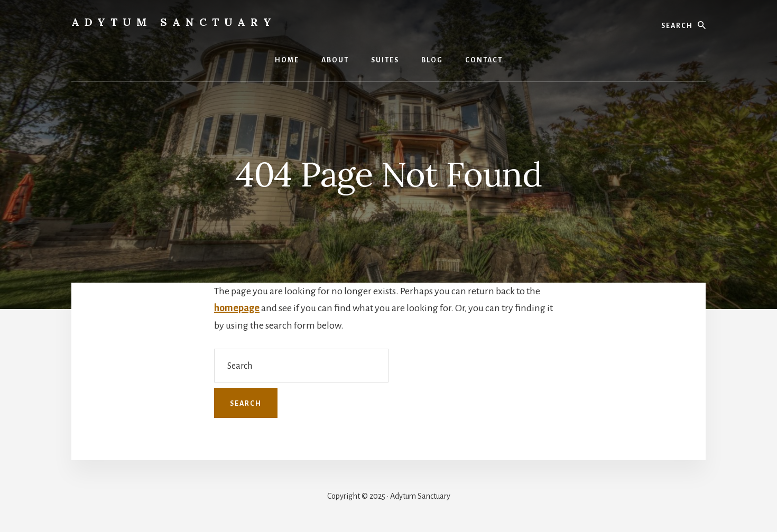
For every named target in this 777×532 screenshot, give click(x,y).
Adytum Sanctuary (174, 22)
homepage (237, 308)
